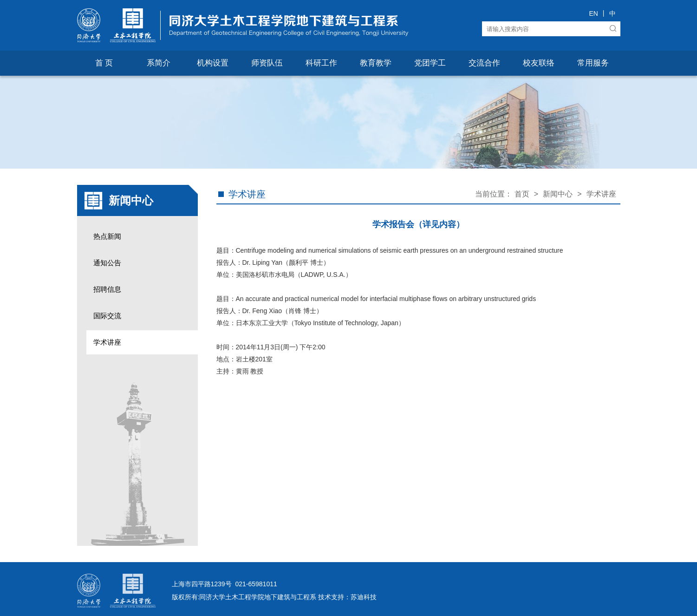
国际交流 (107, 316)
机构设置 (213, 63)
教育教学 (376, 63)
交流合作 (484, 63)
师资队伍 (267, 63)
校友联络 (539, 63)
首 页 (104, 63)
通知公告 (107, 263)
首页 (522, 194)
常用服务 (593, 63)
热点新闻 (107, 236)
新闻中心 (558, 194)
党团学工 (430, 63)
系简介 (159, 63)
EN (593, 13)
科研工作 (321, 63)
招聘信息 (107, 289)
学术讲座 (107, 342)
